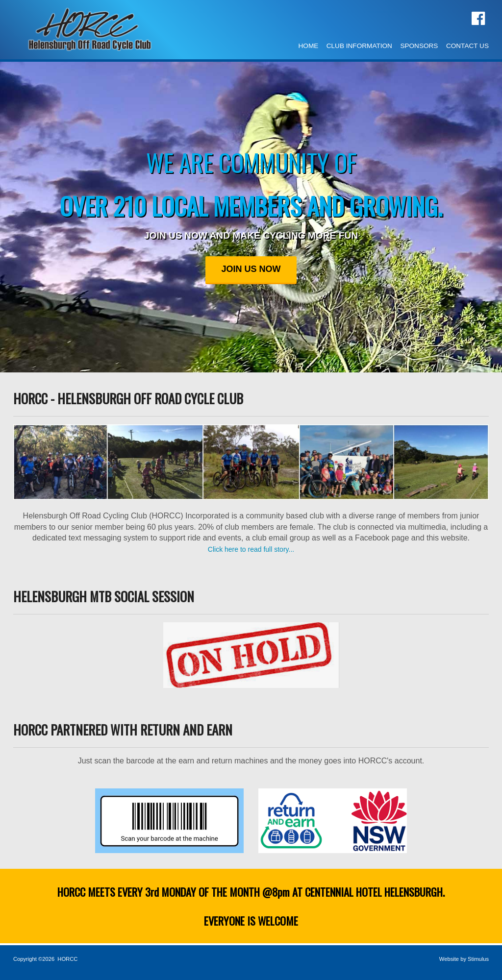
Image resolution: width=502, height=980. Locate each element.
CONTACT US (467, 46)
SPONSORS (419, 46)
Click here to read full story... (251, 549)
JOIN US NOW (251, 269)
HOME (309, 46)
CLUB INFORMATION (359, 46)
